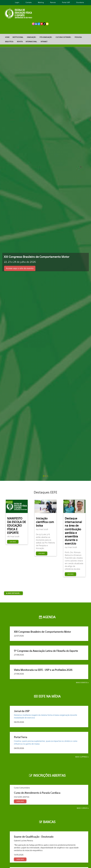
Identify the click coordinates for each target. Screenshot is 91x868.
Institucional (18, 37)
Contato (29, 2)
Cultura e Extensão (63, 37)
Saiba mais (20, 801)
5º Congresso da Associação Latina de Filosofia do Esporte (46, 651)
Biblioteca (9, 42)
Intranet (44, 42)
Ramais (53, 2)
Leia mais (13, 542)
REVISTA (20, 42)
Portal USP (66, 2)
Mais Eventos (82, 682)
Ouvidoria (80, 2)
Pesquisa (78, 37)
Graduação (31, 37)
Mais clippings (82, 757)
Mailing (41, 2)
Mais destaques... (13, 593)
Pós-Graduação (46, 37)
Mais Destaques (79, 582)
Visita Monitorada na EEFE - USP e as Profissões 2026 (43, 670)
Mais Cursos (82, 808)
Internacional (31, 42)
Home (7, 37)
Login (17, 2)
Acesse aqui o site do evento (20, 268)
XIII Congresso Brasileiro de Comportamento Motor (42, 632)
